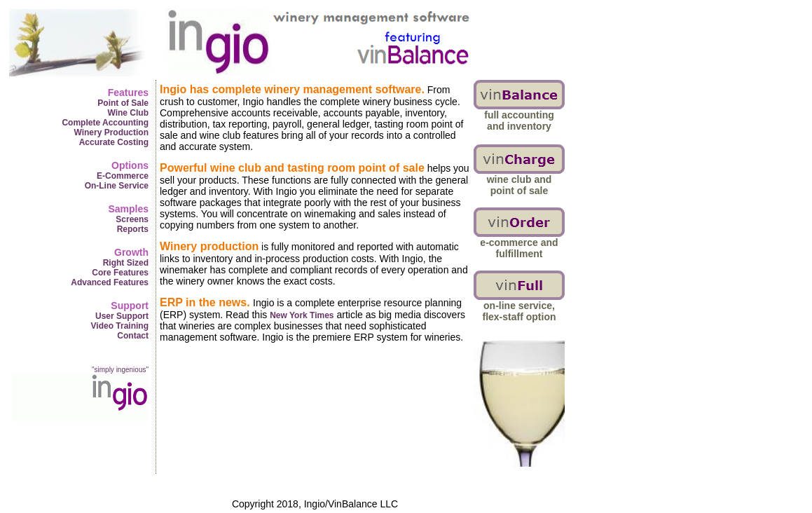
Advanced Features (110, 282)
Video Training (120, 326)
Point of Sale (123, 103)
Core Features (120, 273)
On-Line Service (117, 186)
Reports (133, 229)
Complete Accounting (105, 123)
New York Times (302, 315)
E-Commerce (123, 176)
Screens (132, 219)
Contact (133, 336)
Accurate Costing (114, 142)
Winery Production (111, 132)
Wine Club (128, 113)
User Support (122, 316)
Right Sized (126, 263)
